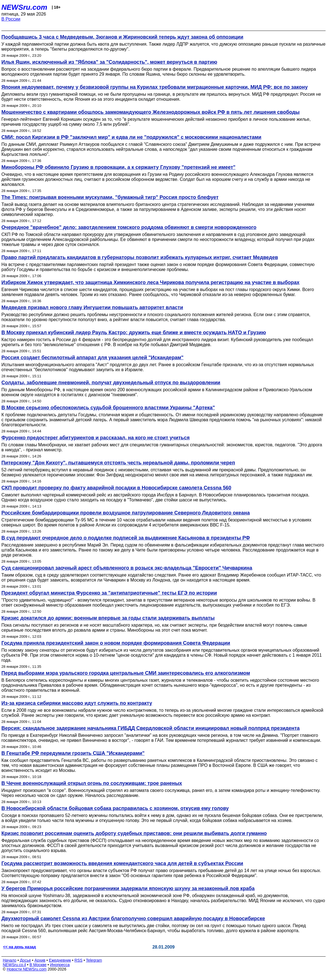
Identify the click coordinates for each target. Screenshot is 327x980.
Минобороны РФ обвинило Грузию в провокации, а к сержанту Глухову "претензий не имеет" (118, 167)
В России (11, 19)
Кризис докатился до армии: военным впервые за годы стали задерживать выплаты (108, 618)
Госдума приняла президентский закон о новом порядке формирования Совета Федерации (116, 643)
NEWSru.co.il (14, 965)
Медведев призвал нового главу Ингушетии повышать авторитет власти (92, 307)
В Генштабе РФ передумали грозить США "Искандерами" (73, 753)
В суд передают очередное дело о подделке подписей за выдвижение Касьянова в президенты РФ (126, 538)
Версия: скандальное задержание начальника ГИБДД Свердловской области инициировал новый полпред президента (151, 728)
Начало (10, 960)
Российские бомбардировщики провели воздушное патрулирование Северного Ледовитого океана (126, 513)
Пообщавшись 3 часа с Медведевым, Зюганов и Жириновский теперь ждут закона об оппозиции (122, 37)
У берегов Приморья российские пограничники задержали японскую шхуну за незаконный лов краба (128, 888)
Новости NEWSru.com (27, 969)
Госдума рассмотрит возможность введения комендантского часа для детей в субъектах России (122, 863)
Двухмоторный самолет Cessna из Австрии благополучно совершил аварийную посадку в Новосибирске (133, 919)
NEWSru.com (24, 7)
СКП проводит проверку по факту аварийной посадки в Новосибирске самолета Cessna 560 (116, 488)
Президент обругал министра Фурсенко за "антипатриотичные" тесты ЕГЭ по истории (109, 593)
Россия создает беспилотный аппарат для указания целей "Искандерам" (92, 358)
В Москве (38, 965)
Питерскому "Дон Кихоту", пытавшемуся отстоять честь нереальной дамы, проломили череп (118, 463)
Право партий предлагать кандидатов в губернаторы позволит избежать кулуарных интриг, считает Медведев (140, 257)
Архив (40, 960)
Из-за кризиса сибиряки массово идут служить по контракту (77, 703)
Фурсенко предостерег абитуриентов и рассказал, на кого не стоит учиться (96, 438)
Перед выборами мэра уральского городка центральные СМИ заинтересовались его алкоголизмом (126, 673)
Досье (25, 960)
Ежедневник (60, 960)
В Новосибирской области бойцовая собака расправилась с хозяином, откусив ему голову (115, 808)
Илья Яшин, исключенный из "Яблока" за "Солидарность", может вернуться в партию (109, 62)
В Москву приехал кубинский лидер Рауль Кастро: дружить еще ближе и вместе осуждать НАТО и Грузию (134, 333)
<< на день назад (19, 947)
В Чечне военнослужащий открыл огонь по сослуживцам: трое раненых (92, 783)
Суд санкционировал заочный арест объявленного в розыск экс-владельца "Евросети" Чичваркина (127, 568)
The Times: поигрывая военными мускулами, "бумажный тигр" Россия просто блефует (110, 197)
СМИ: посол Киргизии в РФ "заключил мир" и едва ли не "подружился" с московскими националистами (131, 137)
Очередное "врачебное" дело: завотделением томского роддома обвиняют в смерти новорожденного (129, 227)
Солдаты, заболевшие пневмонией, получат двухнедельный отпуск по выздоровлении (111, 383)
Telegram (94, 960)
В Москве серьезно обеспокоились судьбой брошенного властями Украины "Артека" (108, 408)
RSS (78, 960)
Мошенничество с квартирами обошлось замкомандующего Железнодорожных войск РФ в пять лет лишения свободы (151, 112)
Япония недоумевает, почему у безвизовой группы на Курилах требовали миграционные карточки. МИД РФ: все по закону (155, 87)
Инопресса (60, 965)
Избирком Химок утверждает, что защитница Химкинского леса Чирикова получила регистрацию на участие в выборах (150, 282)
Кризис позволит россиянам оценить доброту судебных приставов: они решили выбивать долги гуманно (134, 833)
